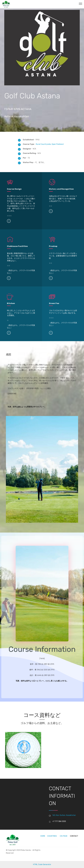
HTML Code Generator (42, 864)
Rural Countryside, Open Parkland (50, 144)
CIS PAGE (64, 836)
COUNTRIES (52, 836)
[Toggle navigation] (81, 4)
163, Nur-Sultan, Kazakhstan (64, 815)
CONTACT (74, 836)
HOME (43, 836)
